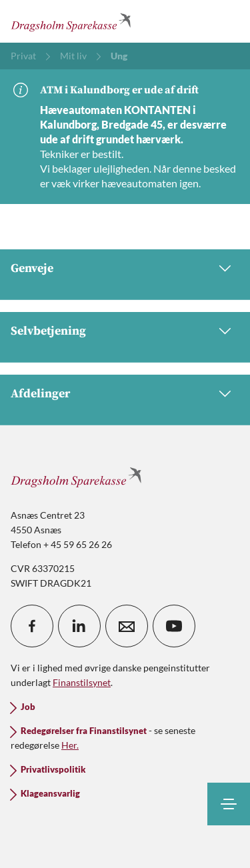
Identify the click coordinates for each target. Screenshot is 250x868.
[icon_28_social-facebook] (32, 626)
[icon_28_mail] (127, 626)
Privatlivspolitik (53, 770)
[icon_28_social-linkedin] (79, 626)
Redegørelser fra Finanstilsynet (84, 731)
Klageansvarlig (50, 794)
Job (28, 707)
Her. (70, 745)
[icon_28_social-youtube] (174, 626)
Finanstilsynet (82, 682)
